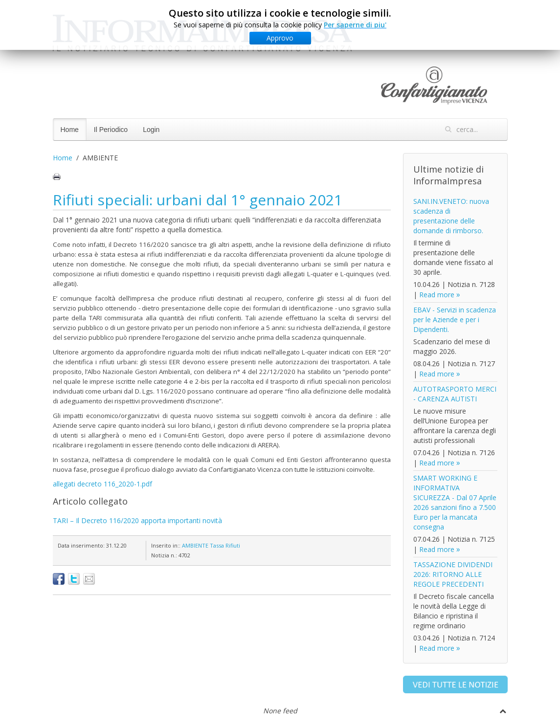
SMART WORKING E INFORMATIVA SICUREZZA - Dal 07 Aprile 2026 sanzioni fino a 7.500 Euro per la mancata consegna (455, 502)
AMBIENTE (195, 545)
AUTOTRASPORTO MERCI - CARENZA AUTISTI (455, 394)
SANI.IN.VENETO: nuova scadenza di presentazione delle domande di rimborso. (451, 216)
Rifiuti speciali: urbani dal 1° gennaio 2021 (198, 200)
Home (70, 130)
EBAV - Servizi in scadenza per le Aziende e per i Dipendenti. (455, 320)
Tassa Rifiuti (225, 545)
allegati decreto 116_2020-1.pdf (102, 484)
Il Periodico (111, 130)
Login (151, 130)
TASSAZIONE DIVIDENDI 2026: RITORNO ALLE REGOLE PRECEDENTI (453, 574)
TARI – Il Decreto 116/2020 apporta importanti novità (137, 520)
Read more (437, 295)
